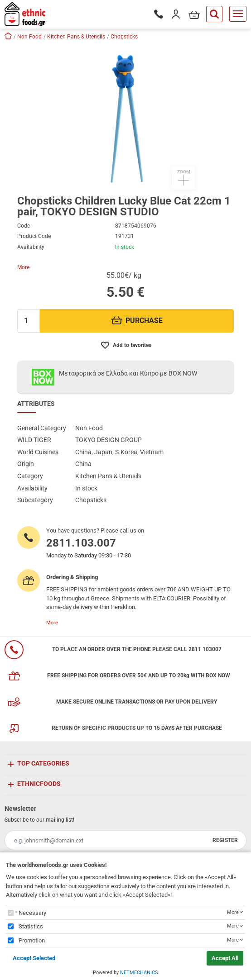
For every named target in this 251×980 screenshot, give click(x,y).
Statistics (31, 926)
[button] (125, 117)
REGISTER (225, 840)
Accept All (225, 958)
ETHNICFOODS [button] (39, 784)
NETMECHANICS (139, 973)
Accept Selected (34, 958)
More (23, 267)
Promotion (32, 940)
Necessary (32, 913)
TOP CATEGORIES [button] (43, 763)
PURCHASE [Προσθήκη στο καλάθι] (137, 321)
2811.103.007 (81, 543)
